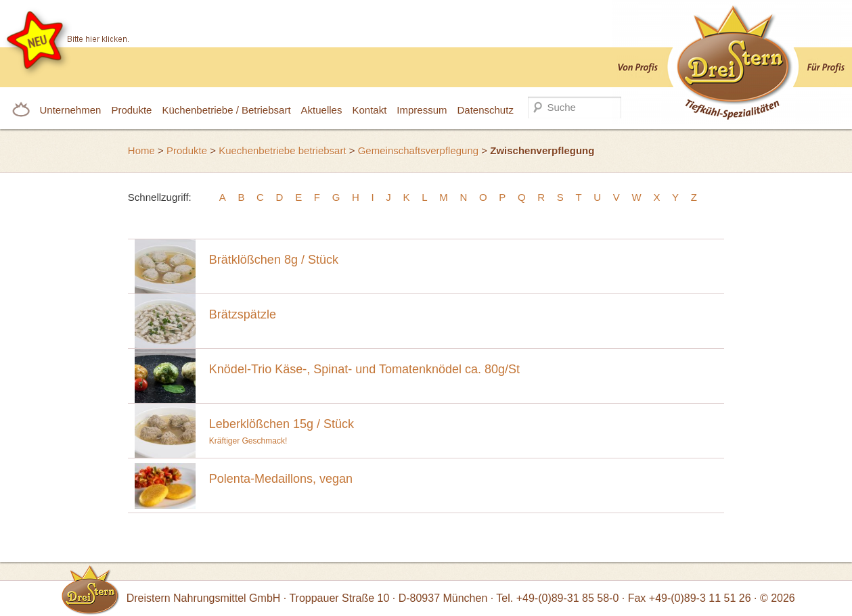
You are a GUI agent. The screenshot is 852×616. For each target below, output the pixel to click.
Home (141, 150)
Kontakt (369, 110)
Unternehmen (71, 110)
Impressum (422, 110)
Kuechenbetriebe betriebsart (282, 150)
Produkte (131, 110)
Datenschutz (486, 110)
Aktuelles (322, 110)
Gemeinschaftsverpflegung (418, 150)
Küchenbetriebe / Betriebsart (226, 110)
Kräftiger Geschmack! (463, 428)
